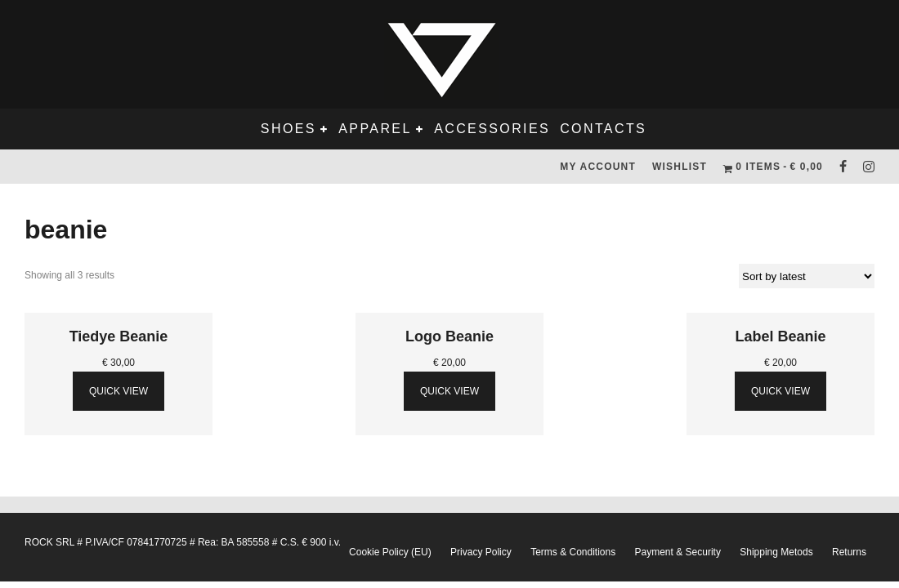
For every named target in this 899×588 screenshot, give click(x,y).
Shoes (288, 129)
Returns (849, 552)
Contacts (603, 129)
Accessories (492, 129)
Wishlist (680, 167)
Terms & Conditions (573, 552)
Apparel (375, 129)
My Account (598, 167)
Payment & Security (678, 552)
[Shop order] (807, 276)
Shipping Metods (776, 552)
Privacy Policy (481, 552)
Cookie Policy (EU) (390, 552)
